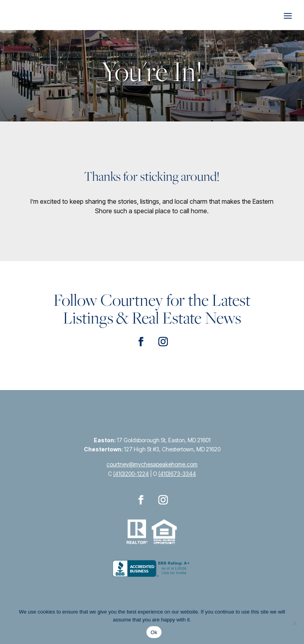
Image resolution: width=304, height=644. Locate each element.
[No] (294, 623)
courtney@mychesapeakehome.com (152, 464)
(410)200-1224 (131, 474)
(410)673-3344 (177, 474)
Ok (154, 632)
